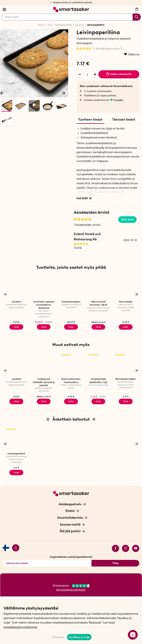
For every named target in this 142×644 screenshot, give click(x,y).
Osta (98, 327)
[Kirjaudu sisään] (14, 548)
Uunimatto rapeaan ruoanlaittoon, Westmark (44, 305)
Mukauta (58, 637)
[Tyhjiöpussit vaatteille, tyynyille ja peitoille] (44, 364)
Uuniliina (16, 302)
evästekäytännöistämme (20, 627)
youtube (136, 548)
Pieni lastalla (126, 302)
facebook (115, 548)
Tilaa (115, 563)
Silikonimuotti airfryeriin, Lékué (98, 303)
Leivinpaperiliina (16, 453)
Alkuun (41, 25)
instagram (126, 548)
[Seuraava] (64, 93)
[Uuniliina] (16, 287)
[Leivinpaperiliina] (16, 438)
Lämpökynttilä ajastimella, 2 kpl (98, 381)
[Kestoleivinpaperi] (71, 287)
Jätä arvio (127, 219)
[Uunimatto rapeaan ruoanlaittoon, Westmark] (44, 287)
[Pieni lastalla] (126, 287)
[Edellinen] (6, 294)
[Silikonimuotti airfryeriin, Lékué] (98, 287)
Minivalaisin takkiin (126, 379)
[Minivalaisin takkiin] (126, 364)
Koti (50, 25)
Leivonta (79, 25)
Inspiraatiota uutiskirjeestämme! (71, 556)
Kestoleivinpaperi (71, 302)
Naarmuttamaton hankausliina (71, 381)
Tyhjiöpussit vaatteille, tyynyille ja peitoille (44, 382)
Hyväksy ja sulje (79, 637)
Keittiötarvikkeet (64, 25)
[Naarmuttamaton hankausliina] (71, 364)
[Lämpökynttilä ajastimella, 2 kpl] (98, 364)
